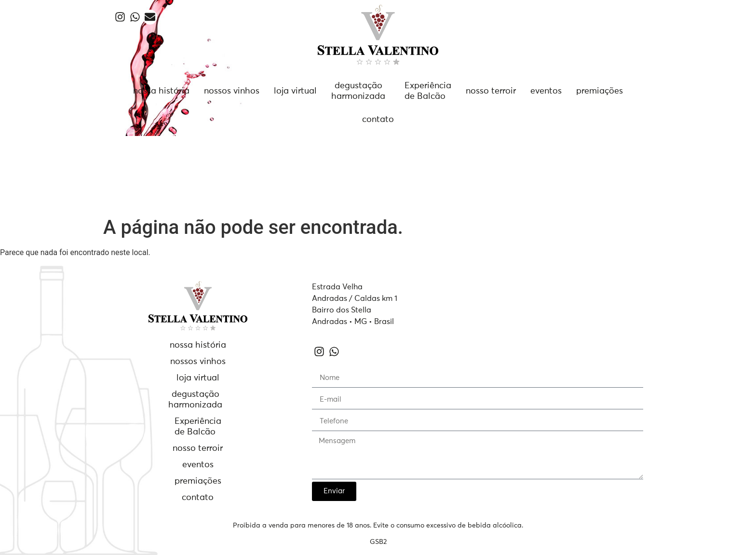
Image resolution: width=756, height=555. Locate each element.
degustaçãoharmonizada (358, 91)
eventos (546, 91)
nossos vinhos (232, 91)
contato (378, 120)
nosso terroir (491, 91)
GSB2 (378, 542)
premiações (600, 91)
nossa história (161, 91)
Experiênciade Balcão (428, 91)
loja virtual (295, 91)
